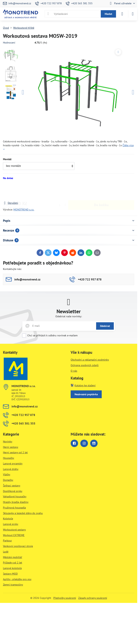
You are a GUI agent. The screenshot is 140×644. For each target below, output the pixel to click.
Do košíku (101, 190)
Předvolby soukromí (65, 598)
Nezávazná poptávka (86, 394)
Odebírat (105, 326)
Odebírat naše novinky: (69, 316)
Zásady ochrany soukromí (93, 598)
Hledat (108, 14)
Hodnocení (9, 43)
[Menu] (133, 14)
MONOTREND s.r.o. (24, 210)
